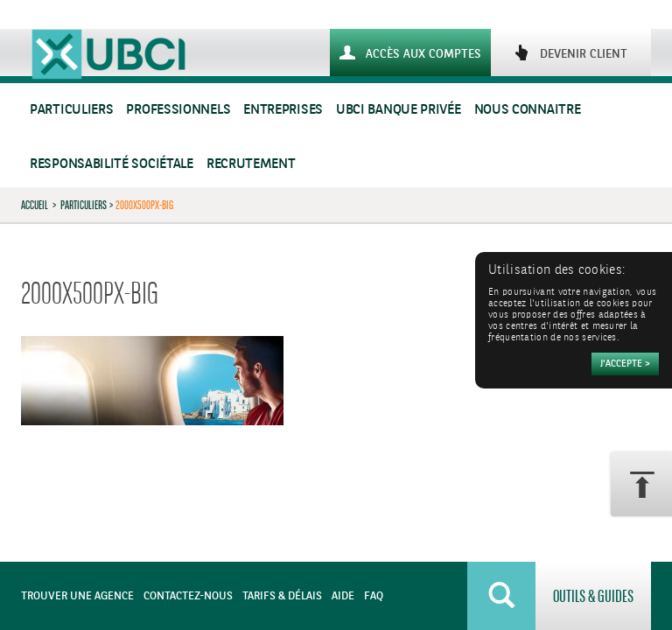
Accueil (35, 205)
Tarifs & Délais (282, 596)
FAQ (374, 596)
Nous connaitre (528, 110)
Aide (343, 596)
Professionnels (178, 110)
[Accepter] (625, 364)
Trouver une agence (77, 596)
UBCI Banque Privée (399, 110)
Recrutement (251, 164)
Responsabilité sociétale (112, 164)
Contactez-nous (188, 596)
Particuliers (71, 110)
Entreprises (283, 110)
